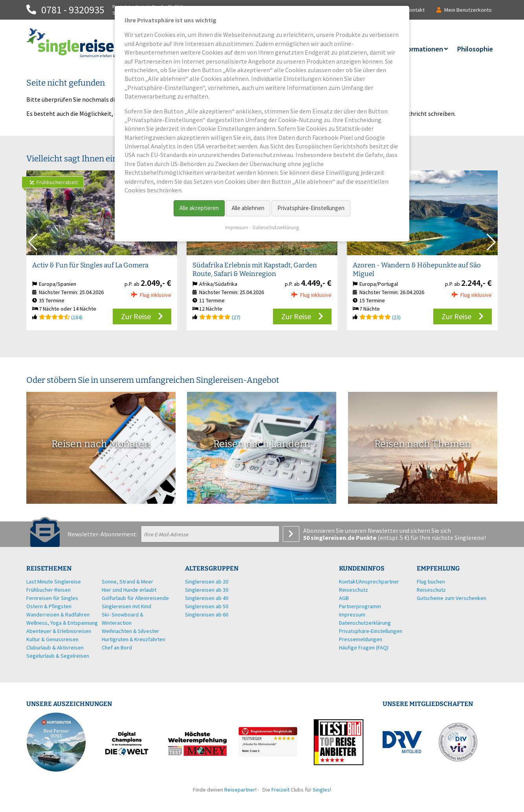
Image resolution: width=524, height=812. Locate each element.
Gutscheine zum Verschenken (452, 598)
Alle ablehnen (248, 208)
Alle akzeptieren (199, 208)
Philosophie (475, 49)
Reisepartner (240, 790)
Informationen (421, 49)
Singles (321, 790)
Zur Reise (136, 316)
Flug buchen (431, 582)
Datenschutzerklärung (276, 228)
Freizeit (280, 790)
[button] (491, 242)
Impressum (237, 228)
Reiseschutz (431, 590)
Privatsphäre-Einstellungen (311, 208)
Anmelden (291, 534)
